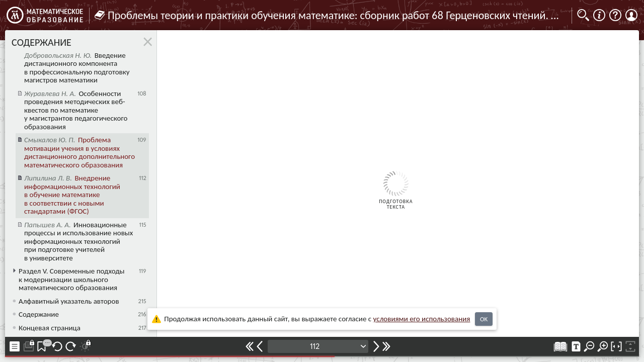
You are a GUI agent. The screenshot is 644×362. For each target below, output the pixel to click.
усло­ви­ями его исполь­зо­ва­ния (422, 319)
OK (484, 319)
